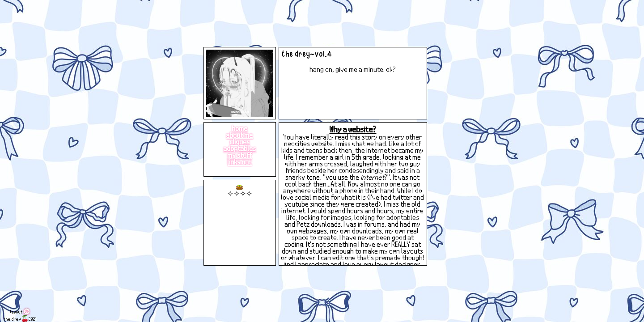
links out (240, 162)
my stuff (240, 155)
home (240, 128)
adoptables (240, 148)
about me (240, 135)
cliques (240, 142)
